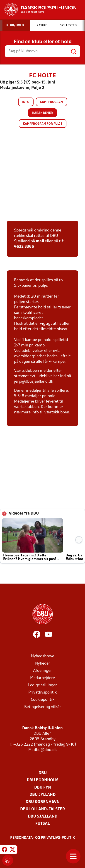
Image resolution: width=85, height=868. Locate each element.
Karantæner (42, 113)
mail (40, 241)
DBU (43, 773)
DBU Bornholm (43, 780)
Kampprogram (51, 102)
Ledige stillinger (42, 685)
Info (26, 102)
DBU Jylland (42, 795)
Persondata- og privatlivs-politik (43, 838)
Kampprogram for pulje (43, 124)
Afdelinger (42, 671)
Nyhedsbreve (43, 656)
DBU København (43, 802)
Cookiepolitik (43, 700)
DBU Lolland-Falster (43, 809)
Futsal (42, 824)
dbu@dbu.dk (45, 750)
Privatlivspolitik (42, 693)
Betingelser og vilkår (43, 707)
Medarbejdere (42, 678)
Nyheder (43, 664)
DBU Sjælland (43, 817)
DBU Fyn (43, 788)
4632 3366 (24, 247)
